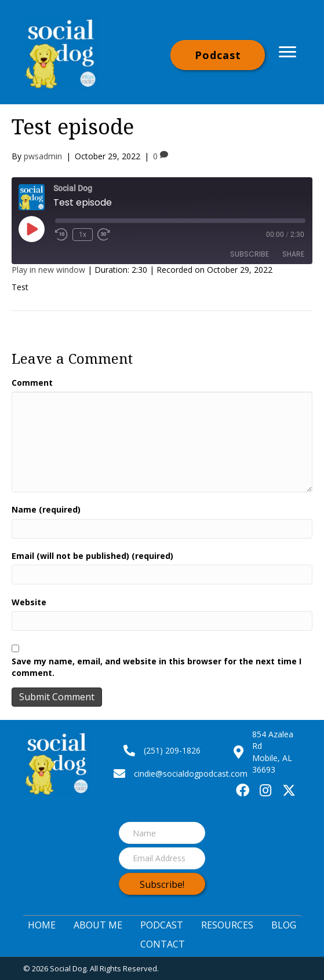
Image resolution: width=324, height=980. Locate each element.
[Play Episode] (31, 229)
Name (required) (46, 509)
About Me (98, 925)
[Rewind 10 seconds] (61, 235)
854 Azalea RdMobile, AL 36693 (273, 752)
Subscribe (250, 254)
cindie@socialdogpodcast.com (191, 774)
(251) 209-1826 (172, 750)
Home (42, 925)
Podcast (162, 925)
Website (29, 602)
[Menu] (287, 52)
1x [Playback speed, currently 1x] (83, 235)
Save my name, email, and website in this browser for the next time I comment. (156, 667)
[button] (217, 55)
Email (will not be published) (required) (92, 556)
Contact (163, 944)
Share (293, 254)
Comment (32, 383)
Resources (227, 925)
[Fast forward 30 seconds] (104, 235)
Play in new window (48, 270)
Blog (284, 925)
